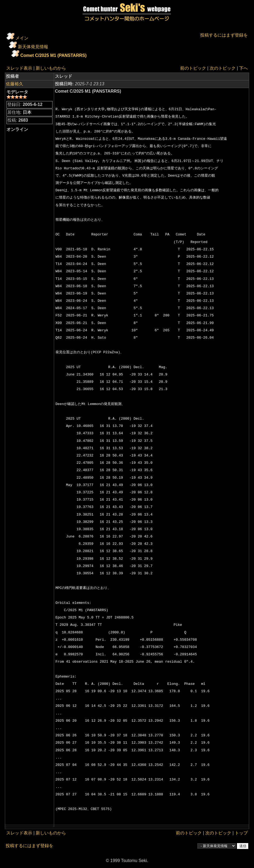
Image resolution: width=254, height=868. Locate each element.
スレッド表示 (19, 68)
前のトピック (193, 68)
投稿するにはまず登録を (224, 35)
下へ (243, 68)
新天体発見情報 (33, 47)
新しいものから (51, 68)
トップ (241, 833)
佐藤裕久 (15, 84)
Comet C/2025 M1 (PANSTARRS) (53, 55)
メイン (22, 38)
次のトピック (223, 68)
